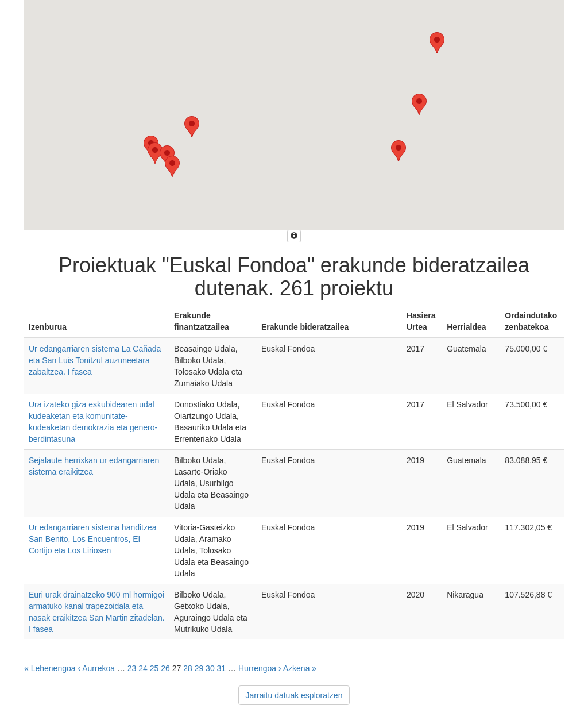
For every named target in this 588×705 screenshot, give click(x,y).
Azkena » (300, 668)
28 (188, 668)
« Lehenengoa (50, 668)
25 (154, 668)
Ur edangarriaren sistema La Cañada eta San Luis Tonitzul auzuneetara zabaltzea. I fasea (95, 360)
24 (143, 668)
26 (165, 668)
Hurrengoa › (260, 668)
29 (199, 668)
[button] (172, 166)
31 (222, 668)
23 (132, 668)
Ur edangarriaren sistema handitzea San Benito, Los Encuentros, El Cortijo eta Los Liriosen (93, 539)
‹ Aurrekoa (96, 668)
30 (210, 668)
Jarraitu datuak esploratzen (294, 695)
